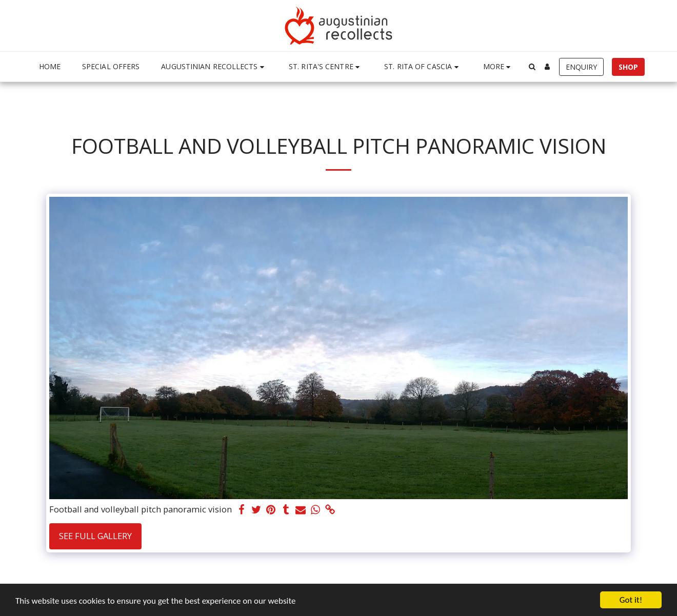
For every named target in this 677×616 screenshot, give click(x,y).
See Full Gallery (95, 536)
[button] (214, 67)
